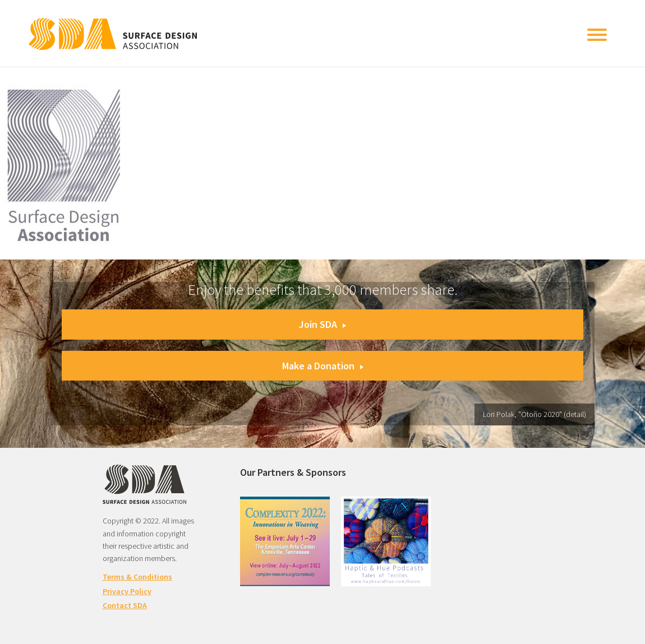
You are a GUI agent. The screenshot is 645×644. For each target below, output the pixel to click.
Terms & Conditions (137, 577)
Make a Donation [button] (323, 366)
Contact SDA (125, 605)
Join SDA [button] (322, 324)
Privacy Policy (127, 591)
